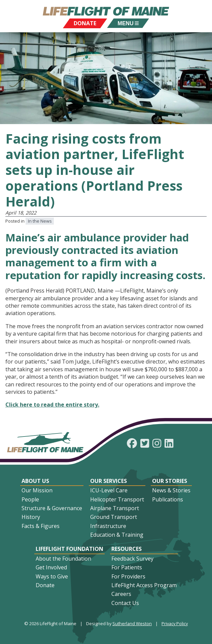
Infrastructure (108, 526)
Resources (127, 549)
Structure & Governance (52, 508)
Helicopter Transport (117, 499)
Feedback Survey (132, 559)
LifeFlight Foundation (69, 549)
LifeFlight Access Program (144, 585)
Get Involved (51, 567)
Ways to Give (52, 576)
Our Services (109, 481)
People (30, 499)
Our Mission (37, 490)
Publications (168, 499)
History (31, 517)
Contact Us (125, 603)
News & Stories (171, 490)
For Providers (128, 576)
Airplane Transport (115, 508)
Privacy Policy (175, 623)
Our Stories (170, 481)
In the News (40, 221)
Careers (121, 594)
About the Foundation (63, 559)
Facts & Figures (41, 526)
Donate (45, 585)
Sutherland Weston (132, 623)
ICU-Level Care (109, 490)
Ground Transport (114, 517)
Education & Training (117, 535)
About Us (35, 481)
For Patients (127, 567)
